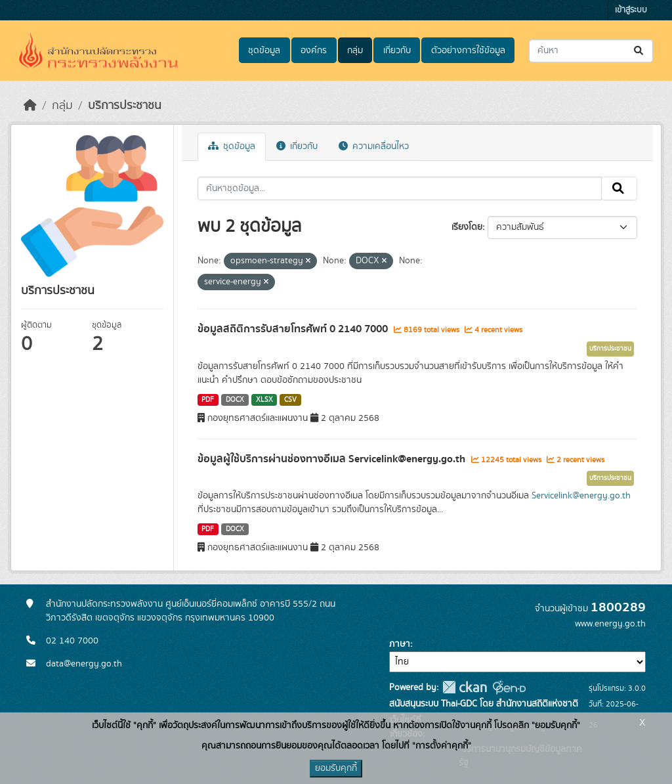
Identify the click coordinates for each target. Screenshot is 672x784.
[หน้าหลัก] (30, 106)
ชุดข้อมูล (264, 51)
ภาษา (400, 644)
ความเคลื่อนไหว (374, 146)
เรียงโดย (467, 227)
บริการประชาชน (125, 106)
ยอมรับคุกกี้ (336, 768)
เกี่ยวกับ (397, 51)
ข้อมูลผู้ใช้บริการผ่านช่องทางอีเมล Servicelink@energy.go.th (333, 459)
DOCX (235, 400)
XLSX (264, 400)
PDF (208, 400)
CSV (290, 400)
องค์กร (314, 51)
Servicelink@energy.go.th (581, 496)
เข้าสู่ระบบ (631, 10)
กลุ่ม (355, 51)
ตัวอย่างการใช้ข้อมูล (468, 51)
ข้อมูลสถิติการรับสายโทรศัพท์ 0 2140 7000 (294, 329)
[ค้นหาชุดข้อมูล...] (591, 51)
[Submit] (640, 51)
